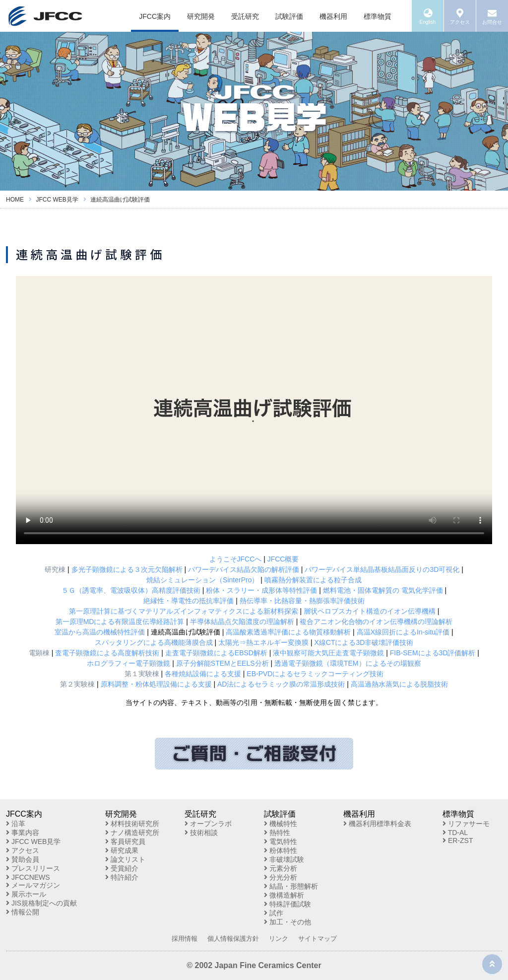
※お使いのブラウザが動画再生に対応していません (254, 410)
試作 (274, 913)
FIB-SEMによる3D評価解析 (433, 653)
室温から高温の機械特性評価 (100, 632)
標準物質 (378, 16)
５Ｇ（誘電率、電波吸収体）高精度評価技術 (131, 590)
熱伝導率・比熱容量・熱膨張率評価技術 (302, 601)
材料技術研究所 (132, 824)
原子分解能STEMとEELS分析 (222, 663)
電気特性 (281, 841)
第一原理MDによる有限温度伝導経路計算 (120, 622)
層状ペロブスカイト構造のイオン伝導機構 (370, 611)
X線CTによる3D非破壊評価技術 (364, 642)
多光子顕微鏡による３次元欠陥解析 (127, 569)
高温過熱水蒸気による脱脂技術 (399, 684)
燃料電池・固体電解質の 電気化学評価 (383, 590)
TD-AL (455, 833)
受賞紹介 (122, 868)
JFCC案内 (155, 16)
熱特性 (277, 833)
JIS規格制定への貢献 (41, 903)
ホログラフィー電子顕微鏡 (128, 663)
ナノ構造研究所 (132, 833)
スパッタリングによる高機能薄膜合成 (154, 642)
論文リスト (125, 859)
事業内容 (23, 833)
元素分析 (281, 868)
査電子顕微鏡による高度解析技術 (107, 653)
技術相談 (201, 833)
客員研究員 (125, 841)
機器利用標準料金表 (377, 824)
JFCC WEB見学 (33, 841)
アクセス (23, 850)
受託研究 (245, 16)
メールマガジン (33, 885)
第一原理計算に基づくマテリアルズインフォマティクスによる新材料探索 (184, 611)
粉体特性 (281, 850)
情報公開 (23, 912)
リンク (279, 939)
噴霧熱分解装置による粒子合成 (313, 580)
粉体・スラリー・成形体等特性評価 (261, 590)
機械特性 (281, 824)
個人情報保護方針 (233, 939)
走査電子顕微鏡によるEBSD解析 (216, 653)
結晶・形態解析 (291, 886)
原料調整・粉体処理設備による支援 (156, 684)
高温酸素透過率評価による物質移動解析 (288, 632)
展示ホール (26, 894)
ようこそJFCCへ (236, 559)
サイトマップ (317, 939)
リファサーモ (466, 824)
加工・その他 (287, 922)
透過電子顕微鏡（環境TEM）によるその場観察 (348, 663)
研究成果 (122, 850)
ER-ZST (458, 840)
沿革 (16, 824)
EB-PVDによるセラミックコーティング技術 (315, 674)
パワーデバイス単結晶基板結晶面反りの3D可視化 (382, 569)
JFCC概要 (283, 559)
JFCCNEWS (28, 877)
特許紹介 (122, 877)
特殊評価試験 (287, 904)
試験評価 (289, 16)
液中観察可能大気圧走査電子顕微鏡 (328, 653)
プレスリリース (33, 868)
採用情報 (185, 939)
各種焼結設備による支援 (203, 674)
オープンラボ (208, 824)
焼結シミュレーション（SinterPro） (202, 580)
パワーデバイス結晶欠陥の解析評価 (244, 569)
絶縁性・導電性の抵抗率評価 (189, 601)
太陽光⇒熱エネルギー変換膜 (263, 642)
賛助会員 (23, 859)
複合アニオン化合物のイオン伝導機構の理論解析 (376, 622)
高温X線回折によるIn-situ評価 (403, 632)
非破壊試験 (284, 859)
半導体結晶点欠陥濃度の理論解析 (242, 622)
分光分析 (281, 877)
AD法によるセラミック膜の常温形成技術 (281, 684)
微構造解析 (284, 895)
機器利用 (333, 16)
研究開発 (201, 16)
